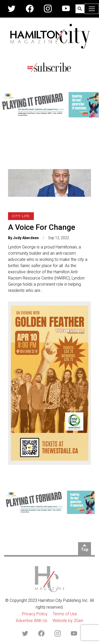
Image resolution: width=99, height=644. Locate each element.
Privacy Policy (35, 614)
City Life (21, 216)
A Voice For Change (42, 227)
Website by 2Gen (68, 621)
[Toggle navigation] (92, 9)
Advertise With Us (32, 621)
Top (85, 550)
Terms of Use (65, 614)
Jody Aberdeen (26, 238)
